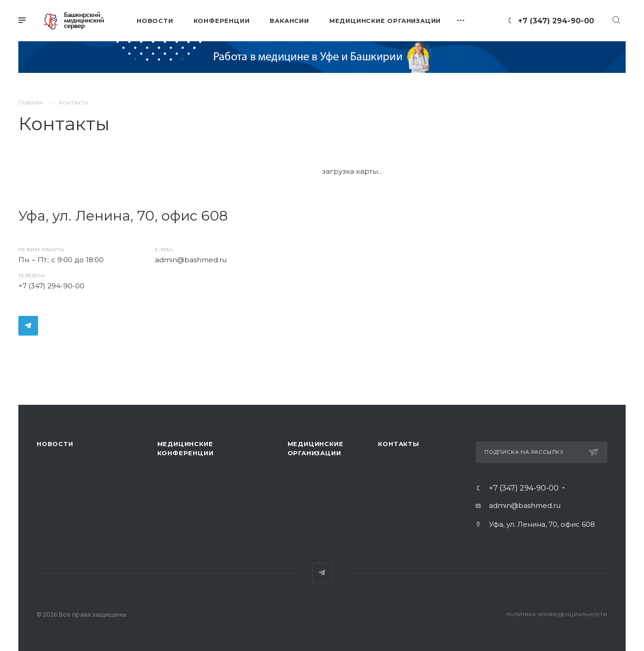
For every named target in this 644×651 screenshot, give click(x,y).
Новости (55, 444)
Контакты (398, 444)
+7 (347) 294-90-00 (556, 21)
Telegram (28, 326)
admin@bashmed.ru (191, 260)
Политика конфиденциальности (557, 615)
